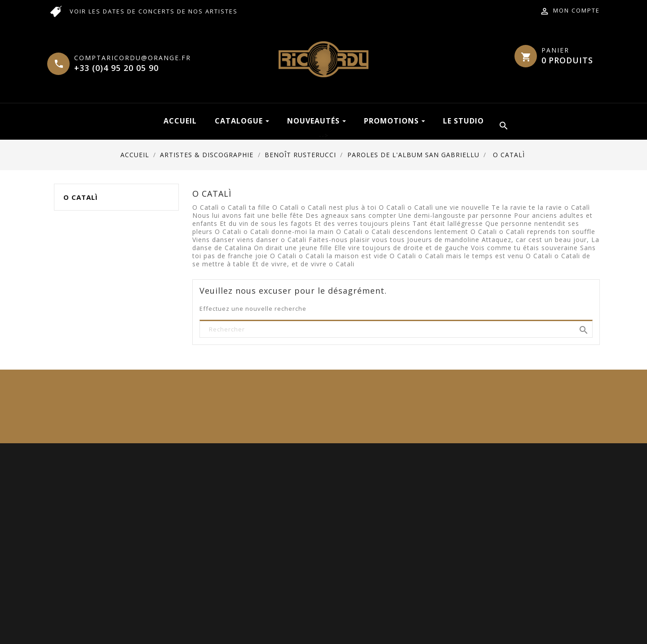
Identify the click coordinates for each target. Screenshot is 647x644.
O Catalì (81, 197)
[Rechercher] (396, 329)
